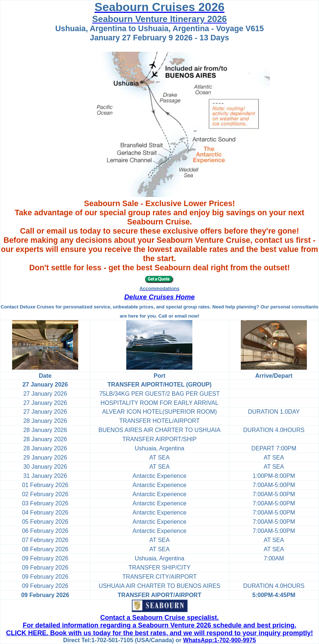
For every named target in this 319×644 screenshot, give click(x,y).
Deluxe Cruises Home (160, 297)
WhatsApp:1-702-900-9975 (220, 640)
